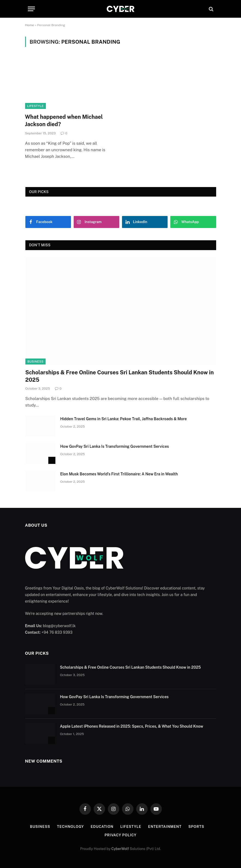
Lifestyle (35, 106)
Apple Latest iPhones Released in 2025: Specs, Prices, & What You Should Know (132, 726)
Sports (196, 827)
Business (36, 362)
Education (102, 827)
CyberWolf (120, 849)
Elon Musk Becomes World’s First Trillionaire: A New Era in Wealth (119, 474)
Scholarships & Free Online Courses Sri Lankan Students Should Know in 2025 (120, 376)
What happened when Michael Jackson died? (64, 121)
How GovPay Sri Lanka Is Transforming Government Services (115, 446)
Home (30, 25)
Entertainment (165, 827)
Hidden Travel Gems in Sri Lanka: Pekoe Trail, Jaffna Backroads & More (124, 419)
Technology (70, 827)
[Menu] (31, 9)
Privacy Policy (120, 835)
